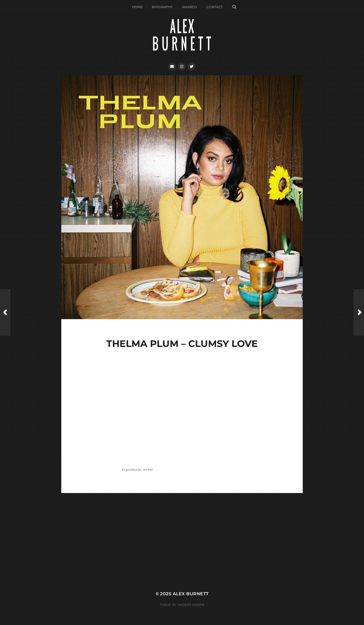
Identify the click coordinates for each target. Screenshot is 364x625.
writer (148, 470)
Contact (214, 7)
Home (137, 7)
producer (134, 470)
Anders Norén (191, 605)
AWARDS (190, 7)
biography (162, 7)
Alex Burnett (191, 594)
